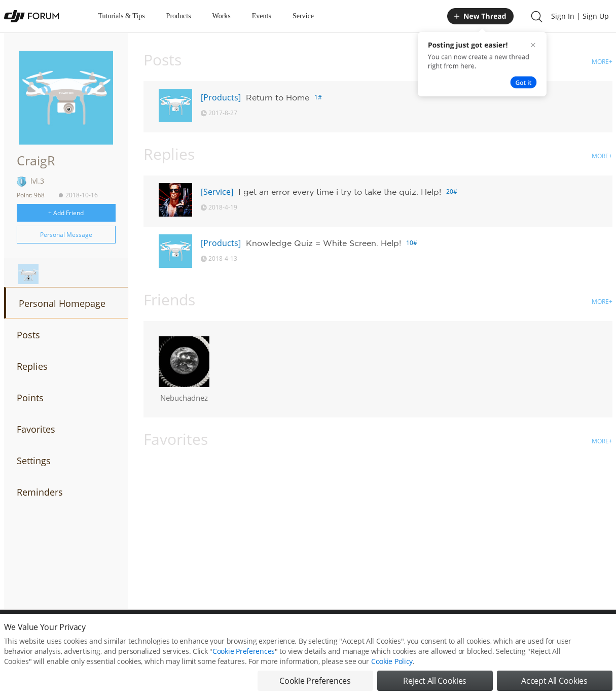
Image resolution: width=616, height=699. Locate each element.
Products (179, 16)
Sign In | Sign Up (580, 16)
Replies (32, 366)
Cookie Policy (392, 663)
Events (262, 16)
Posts (28, 335)
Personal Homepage (62, 303)
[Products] (221, 97)
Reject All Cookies (435, 683)
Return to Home (278, 97)
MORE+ (602, 62)
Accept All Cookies (554, 683)
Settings (34, 461)
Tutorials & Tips (122, 16)
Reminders (40, 492)
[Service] (217, 192)
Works (222, 16)
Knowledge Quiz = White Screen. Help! (323, 243)
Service (303, 16)
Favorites (36, 429)
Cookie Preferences (244, 653)
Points (30, 398)
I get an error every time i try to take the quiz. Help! (340, 192)
